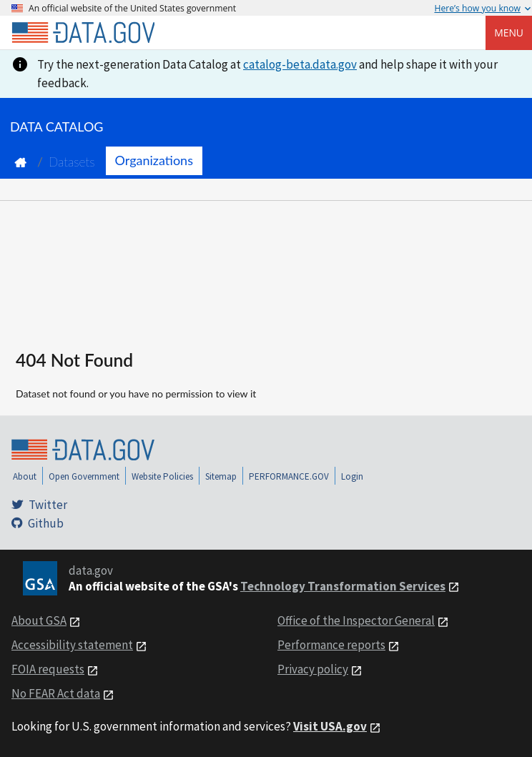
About (25, 476)
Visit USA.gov (330, 726)
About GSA (39, 620)
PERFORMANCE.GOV (289, 476)
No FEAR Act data (56, 693)
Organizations (154, 160)
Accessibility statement (72, 645)
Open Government (84, 476)
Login (352, 476)
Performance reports (331, 645)
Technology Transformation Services (343, 586)
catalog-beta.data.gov (300, 64)
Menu (509, 33)
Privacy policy (313, 669)
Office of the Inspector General (356, 620)
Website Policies (162, 476)
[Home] (83, 33)
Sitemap (221, 476)
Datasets (72, 162)
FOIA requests (48, 669)
